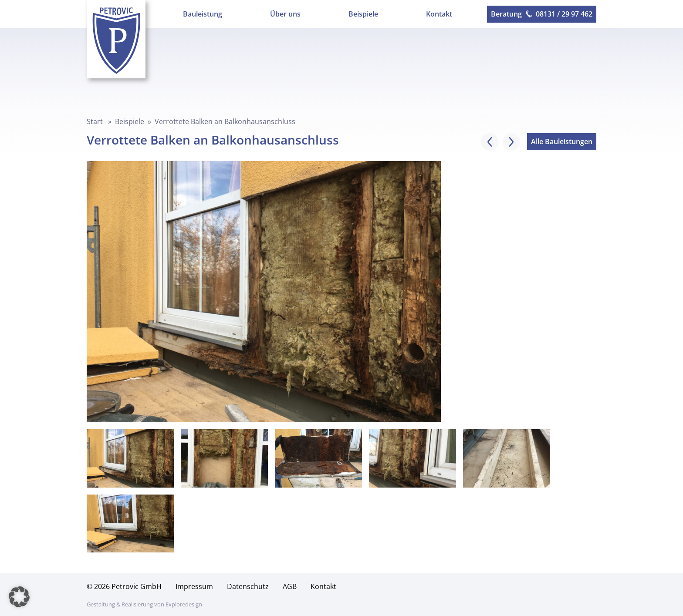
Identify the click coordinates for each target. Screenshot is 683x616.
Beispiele (363, 14)
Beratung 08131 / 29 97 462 (542, 14)
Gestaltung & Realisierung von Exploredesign (144, 604)
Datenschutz (248, 586)
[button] (19, 597)
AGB (290, 586)
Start (95, 121)
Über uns (285, 14)
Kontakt (439, 14)
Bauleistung (203, 14)
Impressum (194, 586)
